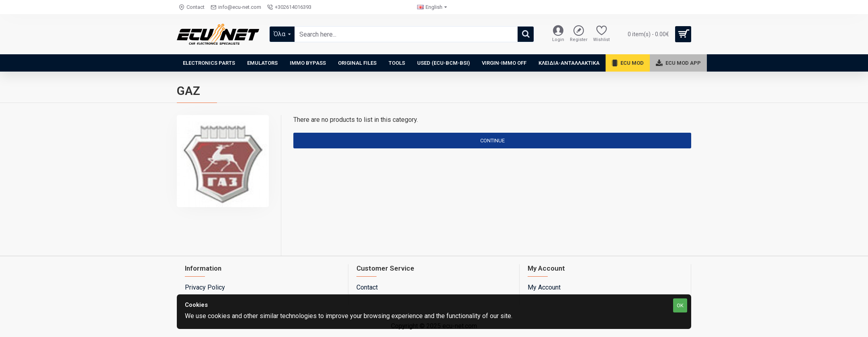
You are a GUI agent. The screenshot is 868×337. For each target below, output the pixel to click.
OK (680, 305)
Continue (492, 141)
